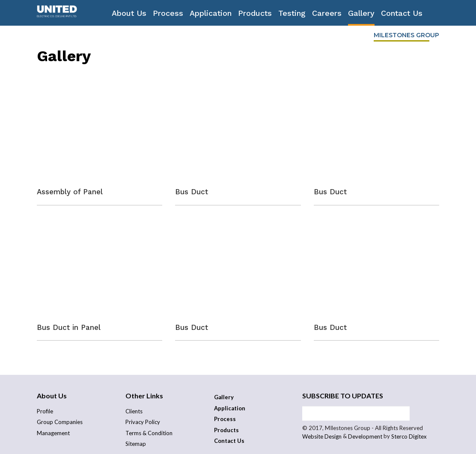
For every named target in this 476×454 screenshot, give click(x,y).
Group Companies (60, 422)
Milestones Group (406, 35)
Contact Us (402, 13)
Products (255, 13)
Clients (134, 411)
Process (168, 13)
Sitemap (136, 444)
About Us (129, 13)
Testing (292, 13)
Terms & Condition (149, 433)
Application (211, 13)
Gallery (361, 13)
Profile (45, 411)
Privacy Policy (143, 422)
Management (53, 433)
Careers (327, 13)
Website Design (322, 437)
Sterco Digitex (409, 437)
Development (365, 437)
